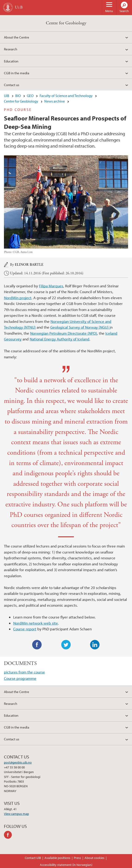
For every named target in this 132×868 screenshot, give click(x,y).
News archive (55, 101)
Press (77, 858)
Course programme (20, 678)
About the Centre (17, 37)
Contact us (12, 85)
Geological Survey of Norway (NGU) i (80, 327)
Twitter (66, 645)
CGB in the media (17, 73)
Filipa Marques (51, 286)
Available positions (57, 858)
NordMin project (18, 298)
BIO (18, 96)
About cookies (94, 858)
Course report (25, 629)
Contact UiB (33, 858)
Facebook (37, 645)
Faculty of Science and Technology (66, 96)
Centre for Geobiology (66, 23)
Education (11, 61)
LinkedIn (95, 645)
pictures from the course (24, 672)
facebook (9, 835)
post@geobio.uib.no (18, 762)
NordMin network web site (36, 623)
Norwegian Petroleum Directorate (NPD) (64, 333)
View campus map (16, 814)
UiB (7, 96)
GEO (30, 96)
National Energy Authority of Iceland (60, 339)
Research (11, 49)
